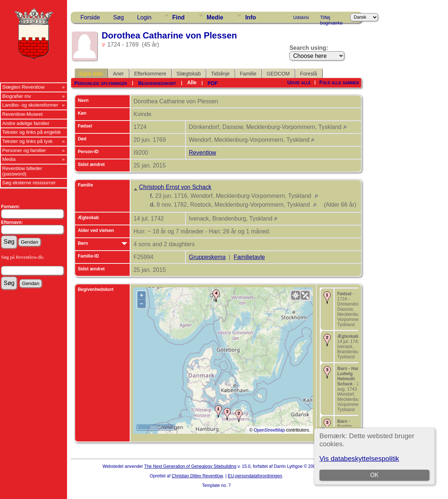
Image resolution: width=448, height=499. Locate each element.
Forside (90, 17)
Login (144, 17)
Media (9, 159)
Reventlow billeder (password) (22, 171)
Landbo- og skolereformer (30, 105)
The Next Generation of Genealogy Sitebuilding (190, 466)
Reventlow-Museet (22, 114)
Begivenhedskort (157, 83)
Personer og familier (24, 150)
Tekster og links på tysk (27, 141)
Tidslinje (220, 74)
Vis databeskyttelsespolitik (359, 459)
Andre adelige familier (26, 123)
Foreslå (309, 74)
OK (375, 475)
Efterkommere (150, 74)
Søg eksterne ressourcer (29, 183)
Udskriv (301, 17)
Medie (215, 17)
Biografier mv (17, 96)
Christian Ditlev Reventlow (197, 476)
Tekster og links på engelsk (32, 132)
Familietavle (249, 257)
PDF (213, 83)
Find (178, 17)
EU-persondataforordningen (255, 476)
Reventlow (202, 153)
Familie (248, 74)
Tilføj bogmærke (332, 19)
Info (250, 17)
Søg (119, 17)
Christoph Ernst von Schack (175, 187)
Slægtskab (189, 74)
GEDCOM (278, 74)
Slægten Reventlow (23, 87)
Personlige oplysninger (101, 83)
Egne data (91, 74)
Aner (118, 74)
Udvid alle (299, 82)
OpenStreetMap (269, 430)
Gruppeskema (207, 257)
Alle (192, 82)
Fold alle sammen (339, 82)
